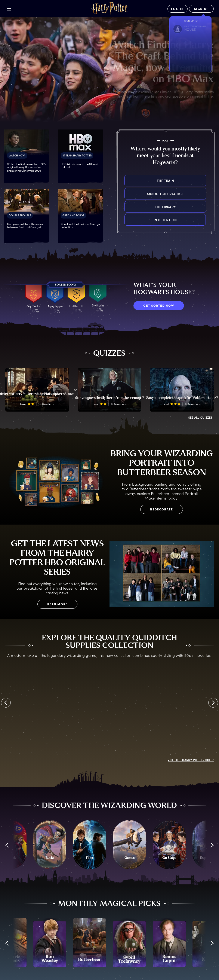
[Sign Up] (201, 9)
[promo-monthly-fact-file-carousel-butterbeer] (90, 943)
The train (125, 181)
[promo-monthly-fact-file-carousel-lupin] (169, 943)
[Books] (50, 845)
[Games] (129, 845)
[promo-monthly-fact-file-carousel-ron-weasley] (50, 943)
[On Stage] (169, 845)
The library (125, 207)
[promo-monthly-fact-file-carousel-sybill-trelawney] (129, 943)
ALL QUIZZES (200, 417)
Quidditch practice (125, 194)
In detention (125, 220)
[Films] (90, 845)
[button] (7, 845)
